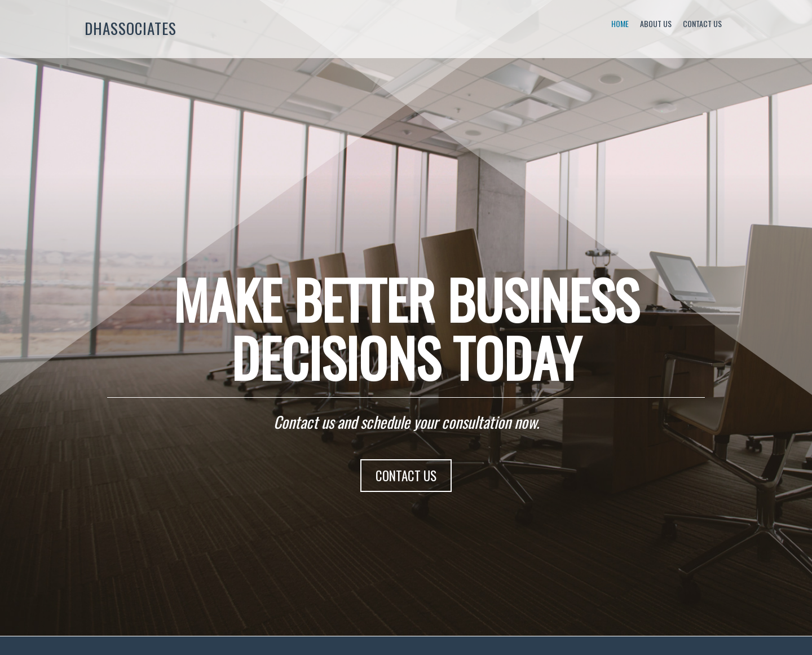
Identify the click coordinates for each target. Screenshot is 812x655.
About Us (656, 23)
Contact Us (702, 23)
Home (620, 23)
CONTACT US (406, 476)
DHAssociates (131, 28)
